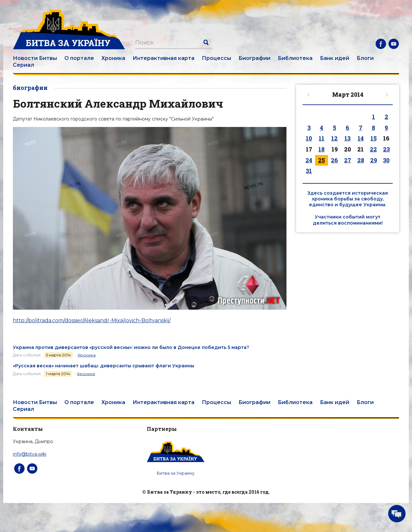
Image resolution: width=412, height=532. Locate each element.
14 (361, 138)
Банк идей (335, 58)
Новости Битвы (35, 58)
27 (348, 160)
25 (321, 160)
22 (373, 149)
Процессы (216, 58)
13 (347, 138)
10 (309, 138)
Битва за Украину (176, 473)
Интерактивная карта (164, 58)
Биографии (254, 58)
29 (374, 160)
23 (386, 149)
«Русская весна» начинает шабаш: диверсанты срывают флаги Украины (103, 366)
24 (309, 160)
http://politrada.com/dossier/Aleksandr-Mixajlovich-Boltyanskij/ (92, 320)
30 (386, 160)
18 (321, 149)
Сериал (23, 65)
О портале (79, 58)
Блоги (365, 58)
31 (309, 171)
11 (322, 138)
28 (361, 160)
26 (334, 160)
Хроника (113, 58)
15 (374, 138)
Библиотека (295, 58)
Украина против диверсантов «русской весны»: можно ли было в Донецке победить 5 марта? (131, 347)
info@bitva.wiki (30, 454)
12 (334, 138)
